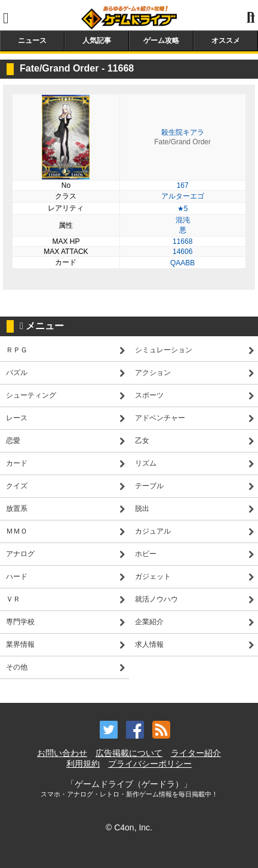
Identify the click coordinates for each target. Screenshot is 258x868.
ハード (17, 576)
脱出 (142, 509)
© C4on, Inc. (129, 827)
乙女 (142, 441)
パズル (17, 373)
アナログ (20, 554)
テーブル (149, 486)
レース (17, 418)
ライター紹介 (196, 753)
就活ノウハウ (156, 599)
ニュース (32, 41)
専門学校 (20, 622)
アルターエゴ (183, 196)
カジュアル (153, 531)
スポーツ (149, 395)
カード (17, 463)
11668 (182, 241)
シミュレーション (164, 350)
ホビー (146, 554)
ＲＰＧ (17, 350)
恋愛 (13, 441)
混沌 (183, 220)
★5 (183, 209)
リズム (146, 463)
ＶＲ (13, 599)
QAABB (182, 263)
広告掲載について (129, 753)
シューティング (31, 395)
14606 (182, 252)
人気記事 (97, 41)
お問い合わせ (62, 753)
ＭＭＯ (17, 531)
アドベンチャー (160, 418)
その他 (17, 667)
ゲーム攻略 (161, 41)
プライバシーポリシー (150, 764)
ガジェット (153, 576)
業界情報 (20, 644)
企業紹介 (149, 622)
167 (183, 185)
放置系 (17, 509)
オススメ (226, 41)
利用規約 (83, 764)
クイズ (17, 486)
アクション (153, 373)
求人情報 (149, 644)
